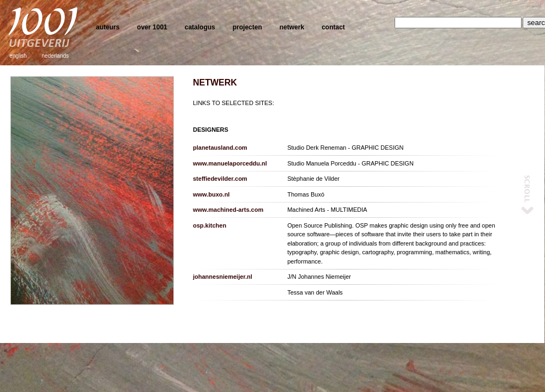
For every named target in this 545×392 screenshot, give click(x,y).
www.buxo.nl (211, 194)
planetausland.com (220, 148)
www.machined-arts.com (228, 210)
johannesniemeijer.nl (223, 277)
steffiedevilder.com (220, 179)
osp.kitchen (210, 225)
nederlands (55, 56)
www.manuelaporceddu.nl (230, 163)
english (18, 56)
